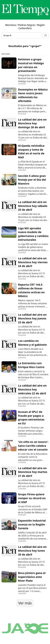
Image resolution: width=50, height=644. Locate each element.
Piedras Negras (26, 25)
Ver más (25, 603)
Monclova (10, 25)
